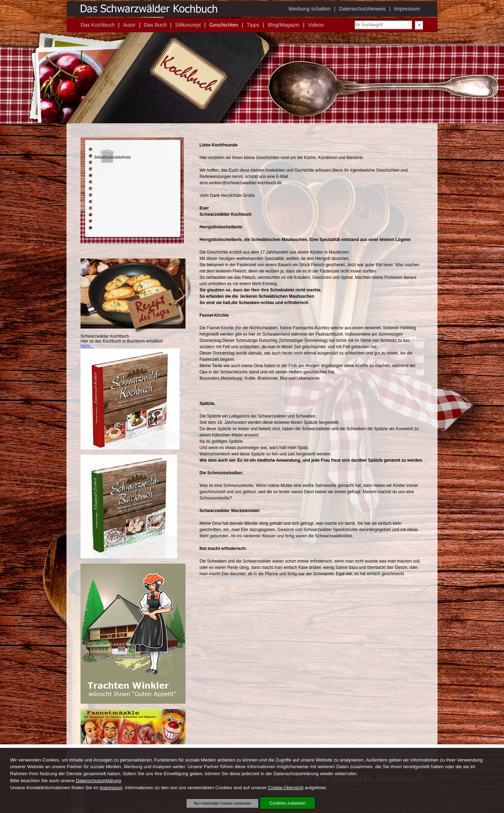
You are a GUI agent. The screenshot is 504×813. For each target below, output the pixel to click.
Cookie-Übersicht (286, 788)
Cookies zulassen (288, 803)
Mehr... (87, 346)
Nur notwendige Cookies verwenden (223, 803)
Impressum (111, 788)
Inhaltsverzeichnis (113, 157)
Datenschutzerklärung (99, 781)
